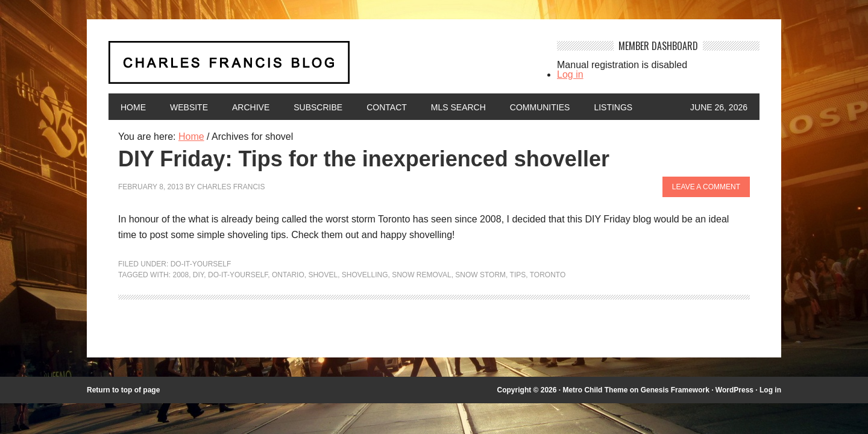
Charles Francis (231, 187)
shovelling (365, 275)
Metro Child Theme (595, 390)
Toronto (548, 275)
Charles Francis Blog (322, 67)
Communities (540, 107)
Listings (613, 107)
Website (189, 107)
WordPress (734, 390)
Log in (570, 74)
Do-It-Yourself (201, 264)
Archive (251, 107)
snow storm (480, 275)
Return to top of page (123, 390)
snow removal (421, 275)
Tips (518, 275)
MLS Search (458, 107)
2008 (181, 275)
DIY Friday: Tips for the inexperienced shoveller (364, 159)
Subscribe (318, 107)
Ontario (288, 275)
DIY (198, 275)
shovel (323, 275)
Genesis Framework (675, 390)
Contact (387, 107)
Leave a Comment (706, 187)
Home (133, 107)
